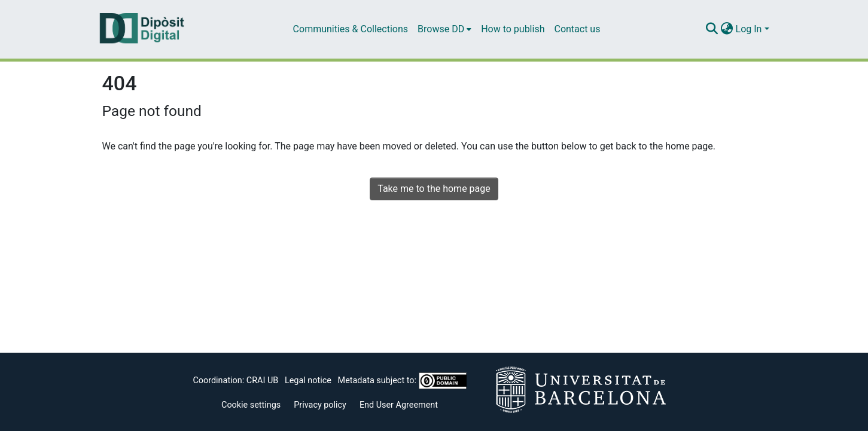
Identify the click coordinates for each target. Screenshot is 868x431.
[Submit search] (712, 29)
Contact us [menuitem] (577, 29)
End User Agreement (399, 405)
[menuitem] (444, 29)
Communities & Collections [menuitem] (351, 29)
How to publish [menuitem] (513, 29)
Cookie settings (251, 405)
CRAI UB (262, 380)
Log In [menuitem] (749, 29)
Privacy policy (320, 405)
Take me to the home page (434, 189)
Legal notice (308, 380)
